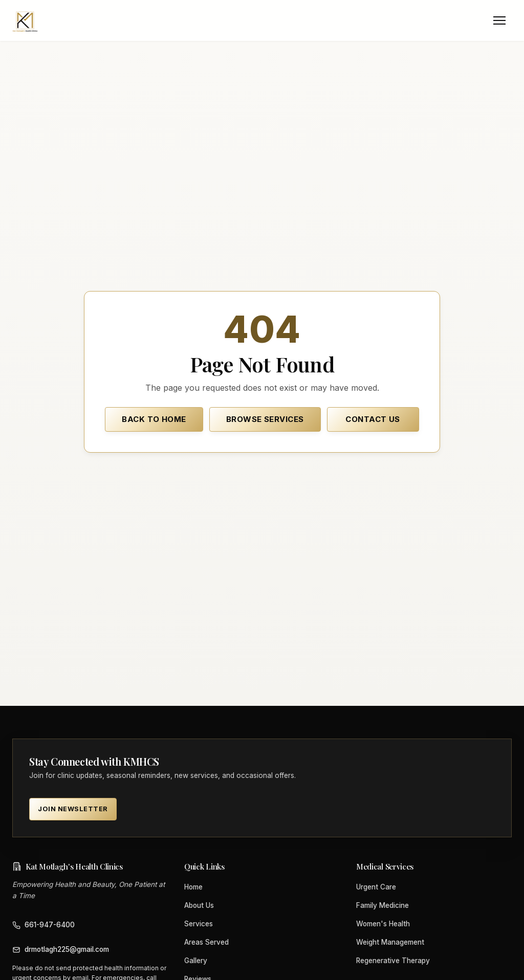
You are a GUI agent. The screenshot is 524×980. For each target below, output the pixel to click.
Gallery (196, 961)
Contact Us (373, 419)
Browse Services (265, 419)
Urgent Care (376, 887)
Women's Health (383, 924)
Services (199, 924)
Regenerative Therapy (393, 961)
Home (193, 887)
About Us (199, 905)
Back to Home (154, 419)
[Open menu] (499, 20)
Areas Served (206, 942)
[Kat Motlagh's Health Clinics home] (25, 20)
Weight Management (390, 942)
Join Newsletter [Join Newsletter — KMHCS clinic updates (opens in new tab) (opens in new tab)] (73, 809)
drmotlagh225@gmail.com (61, 950)
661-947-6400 (43, 925)
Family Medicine (383, 905)
